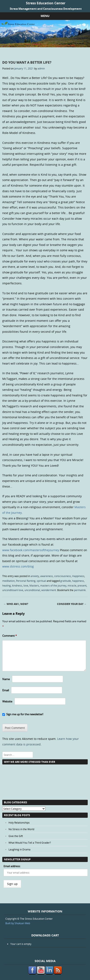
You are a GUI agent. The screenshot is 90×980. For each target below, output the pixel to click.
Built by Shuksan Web (18, 923)
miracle (72, 585)
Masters (34, 585)
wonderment (49, 590)
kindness (17, 585)
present (82, 585)
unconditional (32, 590)
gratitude (66, 581)
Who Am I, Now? (16, 604)
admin (41, 68)
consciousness (63, 576)
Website (7, 701)
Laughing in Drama (19, 849)
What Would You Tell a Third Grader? (30, 843)
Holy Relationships (19, 823)
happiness (78, 581)
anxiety (35, 576)
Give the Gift (16, 836)
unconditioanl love (13, 590)
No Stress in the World (21, 829)
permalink (80, 590)
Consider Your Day (72, 604)
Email (6, 690)
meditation (9, 581)
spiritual (41, 581)
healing (7, 585)
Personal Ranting (26, 581)
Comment (10, 636)
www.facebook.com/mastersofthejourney (31, 550)
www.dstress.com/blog (18, 566)
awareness (47, 576)
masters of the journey (53, 585)
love (26, 585)
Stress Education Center (46, 3)
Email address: (12, 866)
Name (6, 679)
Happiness (78, 576)
